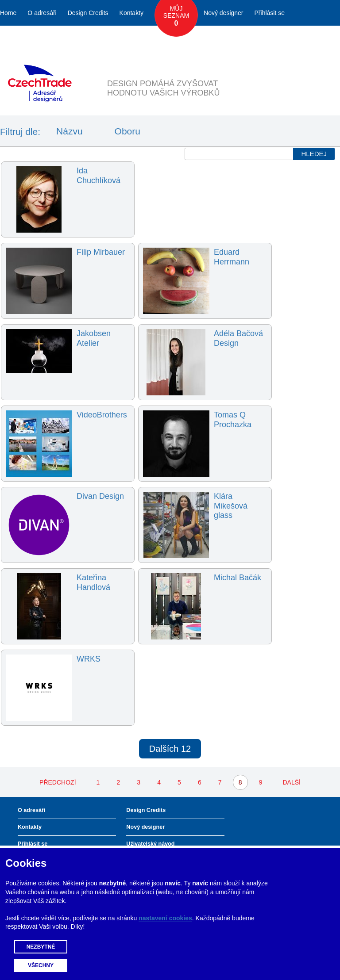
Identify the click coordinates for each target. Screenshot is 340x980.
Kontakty (131, 13)
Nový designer (224, 13)
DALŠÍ (291, 782)
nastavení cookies (165, 918)
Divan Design (100, 496)
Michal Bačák (238, 578)
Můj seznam (176, 16)
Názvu (70, 131)
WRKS (89, 659)
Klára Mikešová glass (231, 506)
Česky (289, 38)
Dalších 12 (170, 749)
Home (8, 13)
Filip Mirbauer (101, 252)
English (319, 38)
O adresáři (42, 13)
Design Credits (88, 13)
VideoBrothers (102, 415)
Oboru (127, 131)
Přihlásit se (270, 13)
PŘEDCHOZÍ (58, 782)
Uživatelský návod (150, 844)
